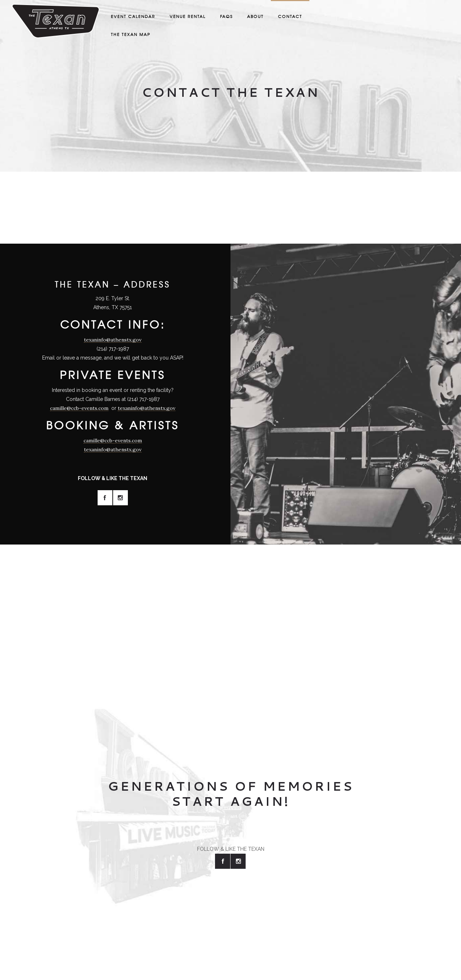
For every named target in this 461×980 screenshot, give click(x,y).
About (255, 16)
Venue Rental (188, 16)
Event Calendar (133, 16)
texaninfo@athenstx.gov (113, 340)
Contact (290, 16)
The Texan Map (131, 34)
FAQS (226, 16)
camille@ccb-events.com (79, 408)
